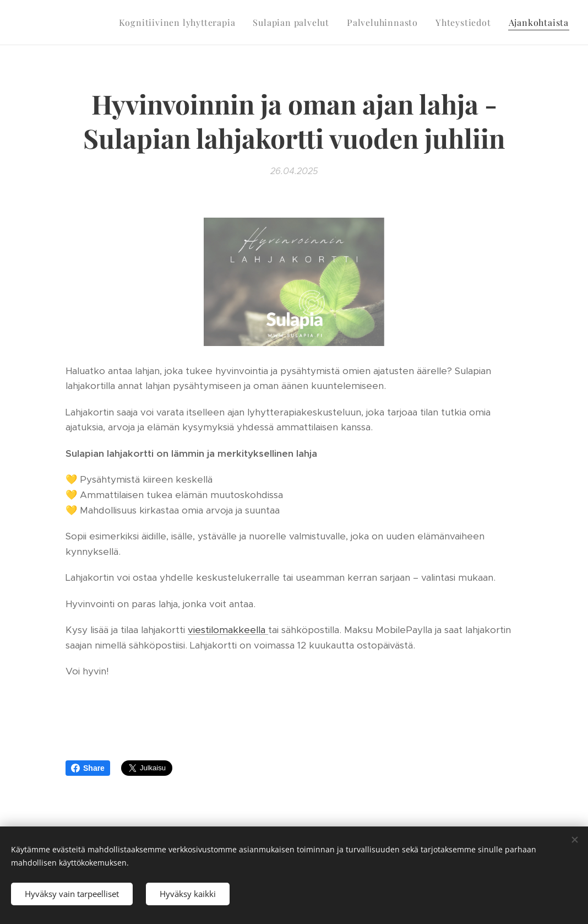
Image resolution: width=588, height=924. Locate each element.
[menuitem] (180, 23)
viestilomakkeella (228, 630)
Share (88, 768)
